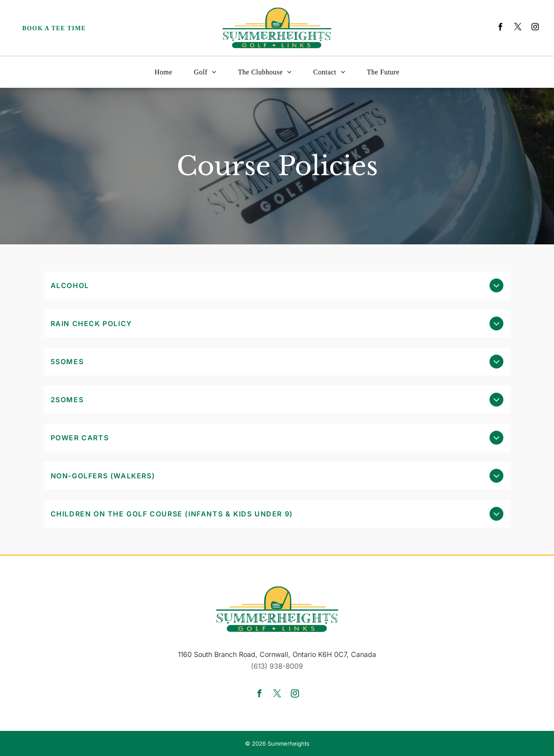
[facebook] (501, 28)
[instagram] (535, 28)
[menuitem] (163, 72)
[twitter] (518, 28)
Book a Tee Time (54, 28)
